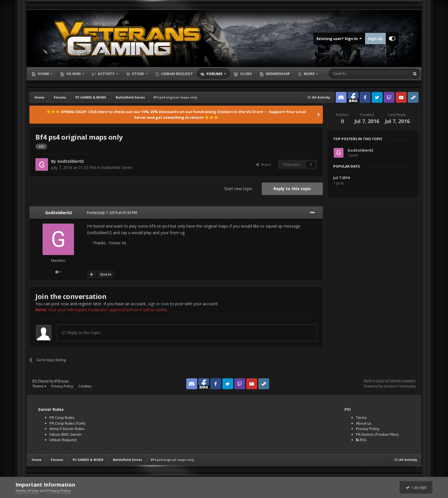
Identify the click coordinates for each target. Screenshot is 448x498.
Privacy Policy (62, 386)
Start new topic (238, 189)
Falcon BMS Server (66, 434)
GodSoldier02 (70, 161)
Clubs (246, 74)
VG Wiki (73, 74)
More (309, 74)
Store (138, 74)
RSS (361, 440)
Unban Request (177, 74)
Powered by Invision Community (390, 386)
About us (364, 423)
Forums (215, 74)
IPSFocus (62, 381)
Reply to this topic (292, 189)
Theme (39, 386)
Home (43, 74)
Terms (361, 417)
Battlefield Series (117, 167)
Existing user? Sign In (339, 39)
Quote (106, 274)
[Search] (355, 74)
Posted (112, 213)
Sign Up (375, 39)
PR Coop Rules (62, 417)
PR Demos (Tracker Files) (377, 434)
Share (263, 164)
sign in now (158, 304)
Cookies (85, 386)
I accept (416, 487)
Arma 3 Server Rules (67, 429)
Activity (106, 74)
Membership (277, 74)
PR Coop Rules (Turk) (67, 423)
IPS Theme (41, 381)
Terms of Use (27, 491)
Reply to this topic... (82, 333)
